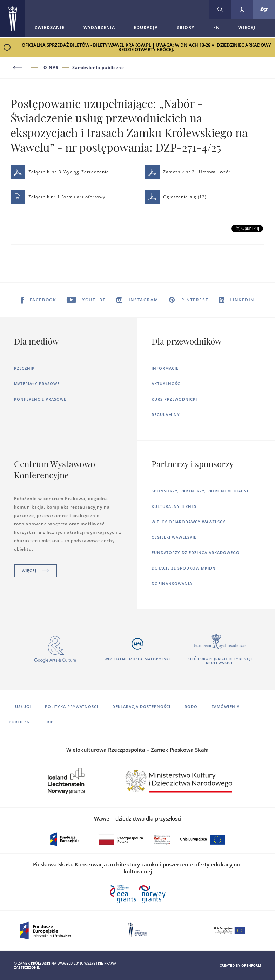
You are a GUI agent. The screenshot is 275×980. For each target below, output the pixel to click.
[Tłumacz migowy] (264, 9)
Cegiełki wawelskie (174, 537)
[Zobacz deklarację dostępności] (242, 9)
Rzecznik (24, 368)
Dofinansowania (172, 583)
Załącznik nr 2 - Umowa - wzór (188, 172)
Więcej (35, 570)
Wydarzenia (99, 28)
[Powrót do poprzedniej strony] (27, 68)
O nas (51, 68)
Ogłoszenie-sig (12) (176, 197)
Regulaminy (166, 414)
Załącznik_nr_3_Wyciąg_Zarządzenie (60, 172)
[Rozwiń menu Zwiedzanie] (50, 28)
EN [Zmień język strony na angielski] (216, 28)
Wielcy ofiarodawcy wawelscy (189, 522)
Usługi (23, 706)
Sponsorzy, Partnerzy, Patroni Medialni (200, 491)
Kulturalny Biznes (174, 506)
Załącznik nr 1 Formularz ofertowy (58, 197)
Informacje (165, 368)
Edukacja (146, 28)
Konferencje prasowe (40, 399)
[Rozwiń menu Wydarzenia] (99, 28)
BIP (50, 722)
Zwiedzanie (50, 28)
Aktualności (167, 384)
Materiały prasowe (37, 384)
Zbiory (186, 28)
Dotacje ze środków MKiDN (184, 568)
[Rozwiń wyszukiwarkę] (220, 9)
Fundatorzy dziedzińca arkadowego (196, 553)
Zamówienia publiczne (98, 68)
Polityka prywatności (72, 706)
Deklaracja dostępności (141, 706)
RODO (191, 706)
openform (251, 965)
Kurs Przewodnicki (174, 399)
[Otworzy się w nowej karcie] (55, 649)
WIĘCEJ (247, 28)
